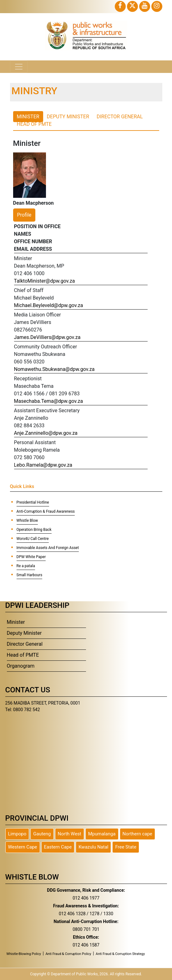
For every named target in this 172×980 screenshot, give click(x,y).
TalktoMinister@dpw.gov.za (45, 281)
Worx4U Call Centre (33, 539)
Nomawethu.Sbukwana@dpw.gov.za (54, 369)
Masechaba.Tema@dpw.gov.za (49, 401)
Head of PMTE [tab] (34, 124)
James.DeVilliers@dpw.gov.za (47, 337)
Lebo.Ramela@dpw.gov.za (43, 465)
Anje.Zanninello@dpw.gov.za (46, 433)
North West (70, 834)
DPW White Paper (31, 557)
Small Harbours (30, 575)
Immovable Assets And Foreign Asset (48, 548)
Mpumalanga (102, 834)
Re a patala (26, 566)
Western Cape (23, 847)
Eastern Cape (58, 847)
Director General (25, 644)
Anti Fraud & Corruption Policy (68, 954)
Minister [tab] (28, 117)
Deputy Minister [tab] (68, 117)
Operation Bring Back (34, 530)
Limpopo (17, 834)
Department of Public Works (74, 974)
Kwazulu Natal (93, 847)
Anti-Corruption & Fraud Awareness (46, 511)
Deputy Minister (24, 633)
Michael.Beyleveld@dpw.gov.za (49, 305)
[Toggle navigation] (19, 67)
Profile (24, 215)
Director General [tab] (120, 117)
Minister (16, 622)
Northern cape (137, 834)
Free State (126, 847)
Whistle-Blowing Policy (24, 954)
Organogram (21, 666)
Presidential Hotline (33, 502)
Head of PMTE (23, 655)
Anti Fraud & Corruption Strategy (120, 954)
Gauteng (42, 834)
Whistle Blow (27, 521)
